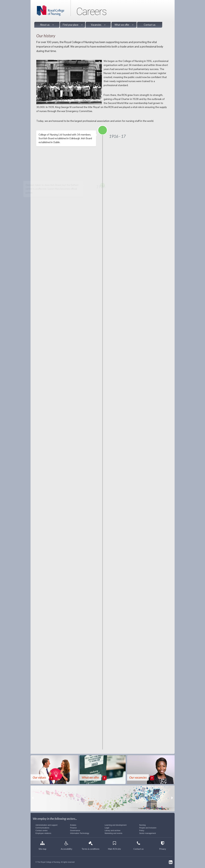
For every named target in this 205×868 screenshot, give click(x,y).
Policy (142, 830)
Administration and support (47, 825)
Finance (73, 828)
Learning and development (116, 825)
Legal (107, 828)
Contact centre (42, 830)
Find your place (73, 25)
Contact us (150, 25)
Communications (42, 828)
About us (47, 25)
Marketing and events (114, 833)
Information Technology (80, 833)
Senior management (148, 833)
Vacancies (98, 25)
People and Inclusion (148, 828)
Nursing (142, 825)
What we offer (124, 25)
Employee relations (43, 833)
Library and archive (113, 830)
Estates (73, 825)
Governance (75, 830)
